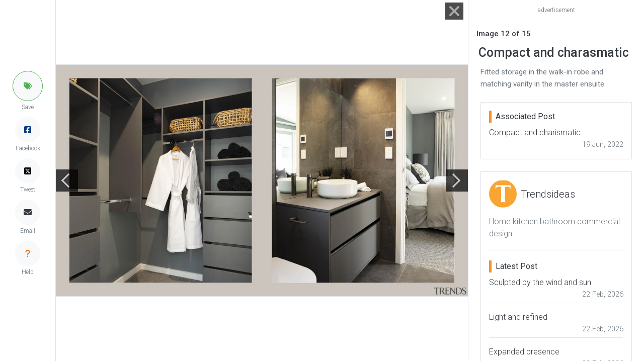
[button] (28, 86)
